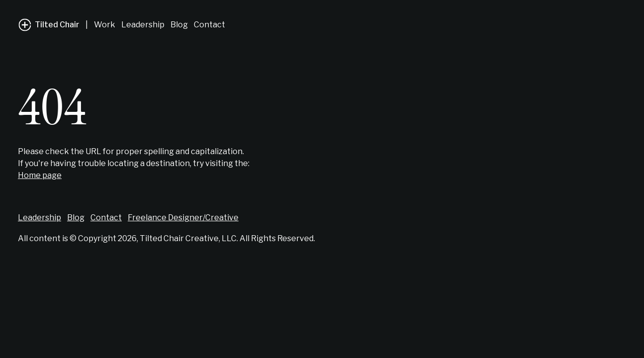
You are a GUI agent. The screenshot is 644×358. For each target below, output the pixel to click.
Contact (209, 25)
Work (105, 25)
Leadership (143, 25)
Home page (40, 175)
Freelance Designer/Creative (183, 218)
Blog (179, 25)
